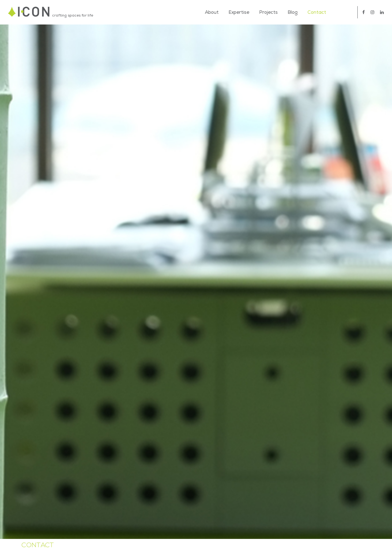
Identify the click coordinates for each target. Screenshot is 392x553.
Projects (268, 12)
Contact (317, 12)
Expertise (239, 12)
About (212, 12)
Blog (293, 12)
